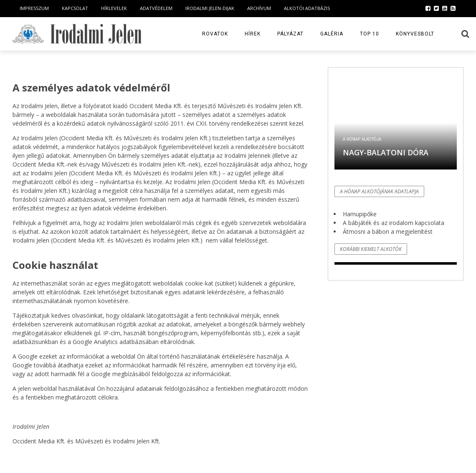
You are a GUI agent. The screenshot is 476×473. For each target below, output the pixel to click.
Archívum (259, 8)
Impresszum (34, 8)
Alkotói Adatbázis (307, 8)
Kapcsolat (75, 8)
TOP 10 (370, 34)
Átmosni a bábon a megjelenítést (388, 231)
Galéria (332, 34)
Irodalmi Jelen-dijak (210, 8)
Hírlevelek (114, 8)
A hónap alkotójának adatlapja (379, 191)
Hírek (253, 34)
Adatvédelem (156, 8)
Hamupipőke (360, 214)
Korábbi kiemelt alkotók (371, 249)
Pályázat (290, 34)
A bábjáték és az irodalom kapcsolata (394, 223)
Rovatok (215, 34)
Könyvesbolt (415, 34)
